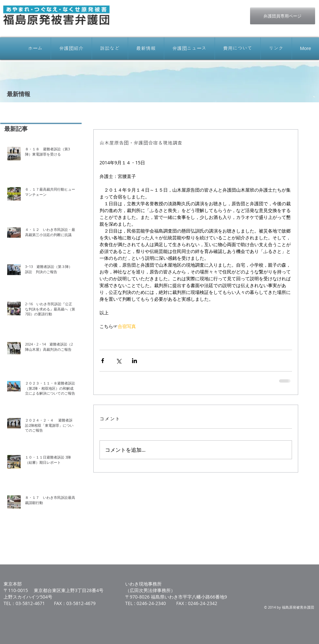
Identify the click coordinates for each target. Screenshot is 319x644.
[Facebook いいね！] (197, 11)
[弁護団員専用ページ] (283, 16)
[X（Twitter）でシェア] (119, 361)
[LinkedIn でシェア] (134, 361)
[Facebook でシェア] (103, 361)
